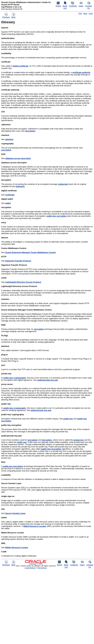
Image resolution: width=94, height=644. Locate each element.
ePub (91, 13)
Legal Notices (30, 568)
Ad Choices (42, 568)
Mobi (85, 13)
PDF (80, 13)
